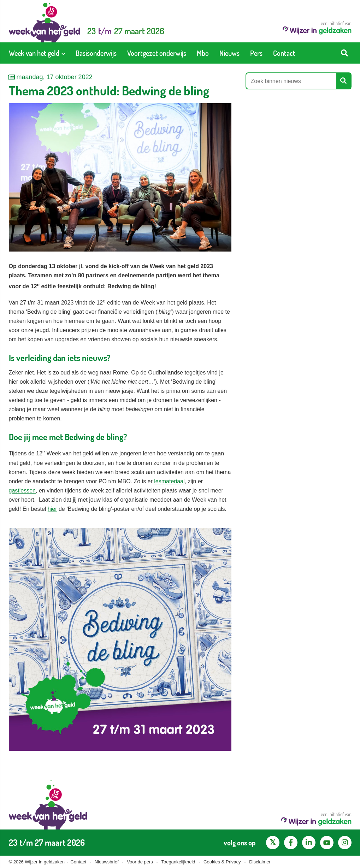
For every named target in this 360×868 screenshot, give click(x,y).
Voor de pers (140, 862)
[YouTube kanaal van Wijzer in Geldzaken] (327, 843)
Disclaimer (260, 862)
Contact (78, 862)
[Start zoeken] (344, 53)
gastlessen (22, 491)
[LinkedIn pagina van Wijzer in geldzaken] (309, 843)
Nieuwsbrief (107, 862)
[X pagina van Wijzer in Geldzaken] (273, 843)
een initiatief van (317, 27)
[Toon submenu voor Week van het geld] (63, 53)
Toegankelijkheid (178, 862)
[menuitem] (37, 53)
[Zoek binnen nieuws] (291, 81)
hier (52, 509)
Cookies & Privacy (222, 862)
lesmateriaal (169, 481)
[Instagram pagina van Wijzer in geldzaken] (345, 843)
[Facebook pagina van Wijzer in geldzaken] (291, 843)
